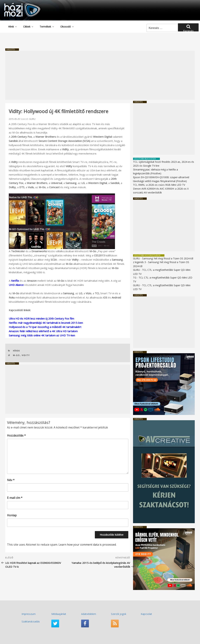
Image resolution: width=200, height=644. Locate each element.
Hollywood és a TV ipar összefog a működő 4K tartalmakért (45, 327)
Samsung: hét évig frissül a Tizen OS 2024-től (168, 258)
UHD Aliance (16, 285)
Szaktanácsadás (31, 621)
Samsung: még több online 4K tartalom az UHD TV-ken (42, 335)
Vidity (26, 355)
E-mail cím (15, 498)
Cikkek (28, 27)
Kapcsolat (146, 614)
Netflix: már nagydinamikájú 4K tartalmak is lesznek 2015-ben (46, 323)
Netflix (15, 281)
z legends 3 (139, 262)
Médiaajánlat (59, 614)
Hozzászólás (16, 435)
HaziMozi (17, 4)
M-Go (16, 355)
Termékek (47, 27)
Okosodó (67, 27)
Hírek (13, 27)
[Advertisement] (100, 75)
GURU (32, 119)
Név (11, 480)
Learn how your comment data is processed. (87, 545)
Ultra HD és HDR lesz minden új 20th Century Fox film (41, 318)
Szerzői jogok (119, 614)
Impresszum (29, 614)
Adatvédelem (89, 614)
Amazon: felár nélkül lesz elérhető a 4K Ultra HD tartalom (43, 331)
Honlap (12, 515)
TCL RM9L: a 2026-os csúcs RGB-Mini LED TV (159, 185)
